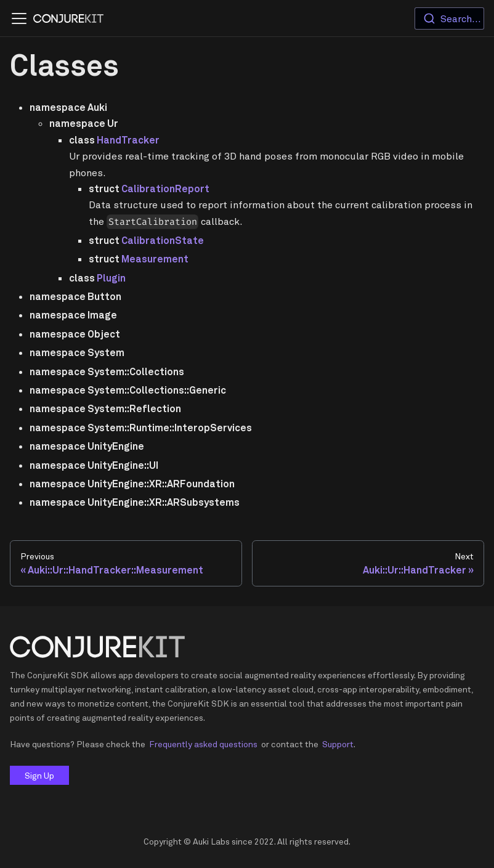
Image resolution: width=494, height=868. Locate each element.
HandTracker (128, 140)
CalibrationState (163, 240)
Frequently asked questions (203, 744)
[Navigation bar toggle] (19, 18)
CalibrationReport (165, 189)
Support (338, 744)
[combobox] (449, 18)
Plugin (111, 278)
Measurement (155, 259)
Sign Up (39, 775)
